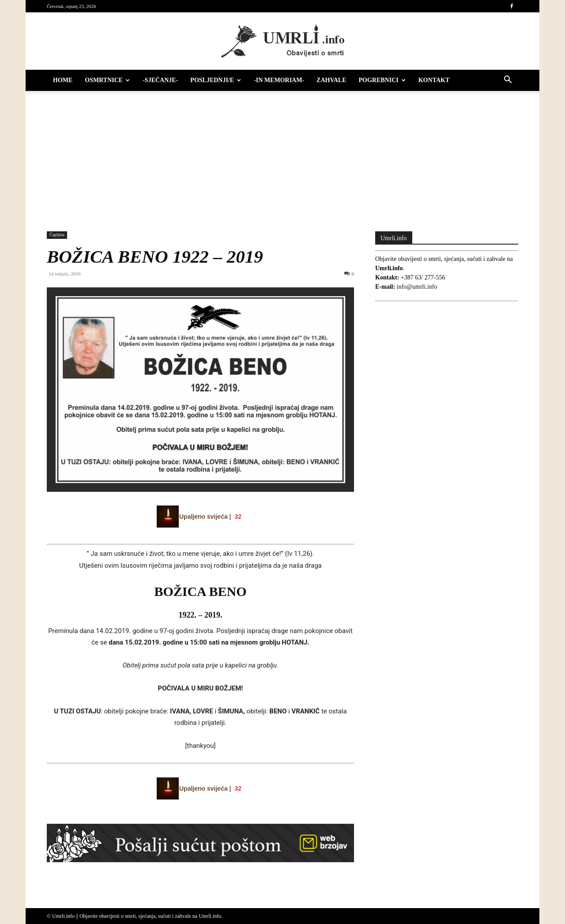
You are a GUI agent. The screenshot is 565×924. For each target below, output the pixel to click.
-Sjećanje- (160, 80)
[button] (508, 81)
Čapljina (57, 235)
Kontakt (434, 80)
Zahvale (331, 80)
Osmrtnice (107, 80)
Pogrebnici (382, 80)
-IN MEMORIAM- (279, 80)
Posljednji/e (216, 80)
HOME (63, 80)
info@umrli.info (417, 287)
